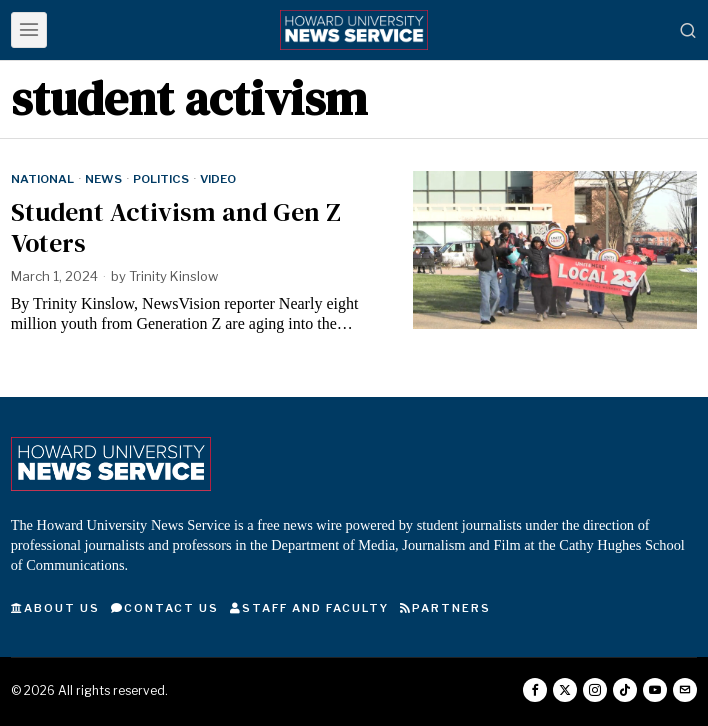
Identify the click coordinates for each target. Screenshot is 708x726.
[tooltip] (535, 690)
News (103, 179)
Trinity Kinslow (173, 276)
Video (218, 179)
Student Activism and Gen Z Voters (176, 228)
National (42, 179)
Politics (161, 179)
